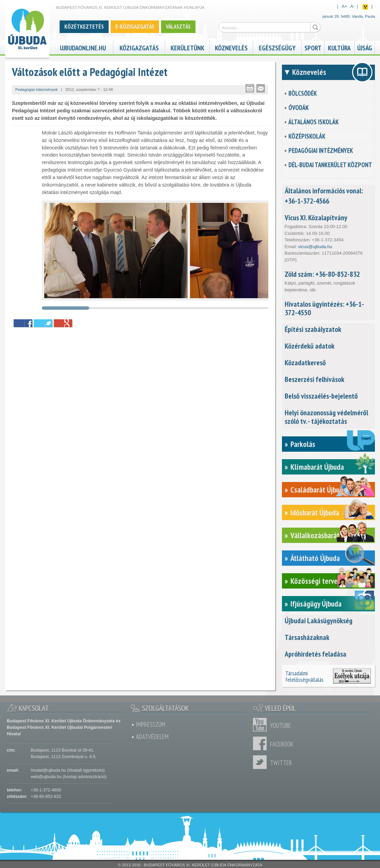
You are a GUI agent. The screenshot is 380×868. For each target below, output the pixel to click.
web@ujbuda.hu (46, 777)
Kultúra (339, 47)
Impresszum (151, 724)
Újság (365, 47)
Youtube (262, 725)
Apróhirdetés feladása (315, 654)
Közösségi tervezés (319, 581)
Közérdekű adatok (310, 346)
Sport (313, 47)
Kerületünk (187, 47)
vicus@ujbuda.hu (315, 247)
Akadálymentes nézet (365, 7)
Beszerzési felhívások (314, 379)
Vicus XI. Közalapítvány (316, 218)
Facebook (262, 743)
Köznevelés (231, 47)
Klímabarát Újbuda (317, 467)
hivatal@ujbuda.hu (48, 770)
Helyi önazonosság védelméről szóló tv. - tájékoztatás (326, 417)
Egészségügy (277, 47)
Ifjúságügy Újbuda (316, 604)
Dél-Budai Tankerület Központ (330, 165)
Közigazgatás (139, 47)
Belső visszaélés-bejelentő (321, 396)
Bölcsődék (303, 93)
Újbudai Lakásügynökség (319, 621)
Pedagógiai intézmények (321, 150)
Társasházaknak (307, 637)
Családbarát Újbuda (319, 490)
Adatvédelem (152, 737)
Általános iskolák (314, 122)
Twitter (262, 762)
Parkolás (303, 444)
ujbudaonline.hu (83, 47)
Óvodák (299, 108)
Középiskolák (307, 136)
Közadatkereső (305, 363)
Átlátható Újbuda (315, 558)
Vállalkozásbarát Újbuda (326, 535)
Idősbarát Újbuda (315, 512)
